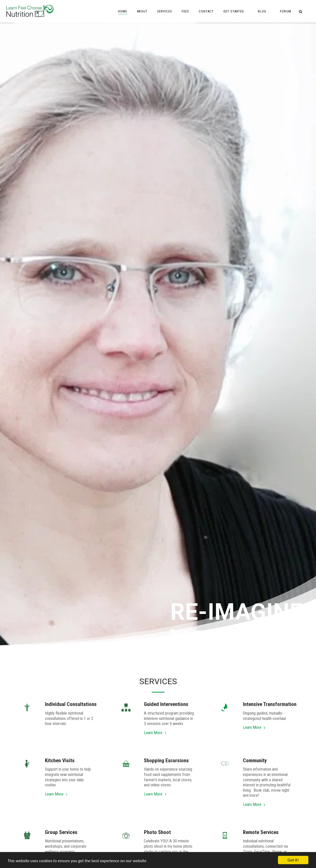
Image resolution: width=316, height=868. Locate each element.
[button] (236, 11)
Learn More (156, 733)
